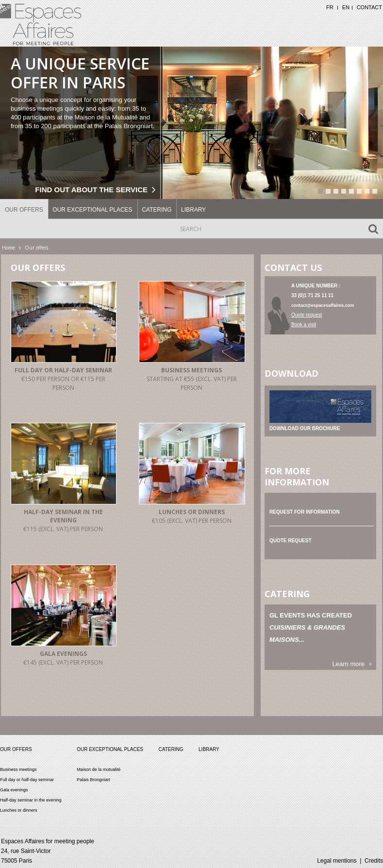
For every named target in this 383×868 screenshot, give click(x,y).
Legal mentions (337, 861)
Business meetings (191, 370)
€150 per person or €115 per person (63, 383)
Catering (157, 210)
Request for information (305, 512)
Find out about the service (91, 190)
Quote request (307, 315)
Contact (369, 7)
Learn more (349, 664)
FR (330, 7)
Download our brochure (305, 428)
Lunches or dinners (192, 512)
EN (346, 7)
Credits (374, 861)
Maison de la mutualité (99, 769)
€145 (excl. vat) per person (63, 662)
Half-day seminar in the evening (63, 516)
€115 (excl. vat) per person (63, 529)
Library (193, 210)
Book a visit (304, 325)
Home (8, 248)
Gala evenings (63, 654)
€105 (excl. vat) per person (192, 521)
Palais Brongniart (93, 780)
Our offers (24, 210)
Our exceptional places (92, 210)
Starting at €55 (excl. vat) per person (192, 383)
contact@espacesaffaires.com (323, 305)
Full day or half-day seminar (63, 370)
